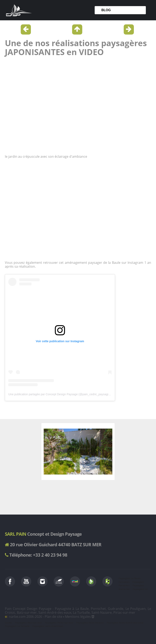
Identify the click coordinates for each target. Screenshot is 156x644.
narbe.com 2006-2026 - (25, 617)
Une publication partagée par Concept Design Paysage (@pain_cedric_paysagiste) (61, 394)
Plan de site (54, 617)
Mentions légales (78, 617)
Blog (106, 10)
